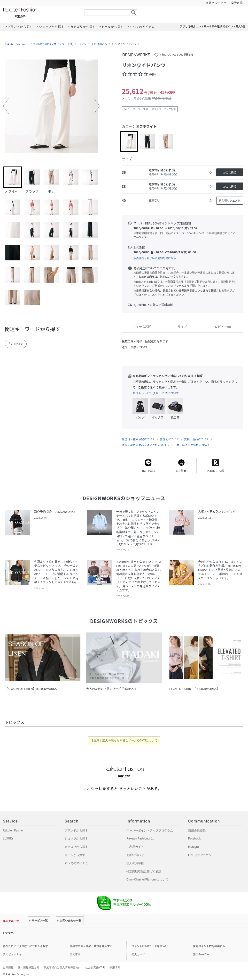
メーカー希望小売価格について (190, 445)
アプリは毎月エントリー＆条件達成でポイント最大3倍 (212, 27)
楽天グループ (214, 3)
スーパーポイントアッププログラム (150, 831)
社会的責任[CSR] (95, 967)
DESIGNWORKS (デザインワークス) (52, 44)
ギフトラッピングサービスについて (156, 393)
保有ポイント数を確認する (209, 946)
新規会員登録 (197, 831)
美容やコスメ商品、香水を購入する (91, 946)
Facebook (194, 839)
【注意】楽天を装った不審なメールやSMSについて (124, 740)
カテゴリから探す (76, 847)
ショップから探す (76, 839)
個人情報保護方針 (29, 967)
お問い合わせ (135, 855)
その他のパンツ (101, 44)
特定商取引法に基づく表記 (144, 872)
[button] (6, 106)
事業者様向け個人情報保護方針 (62, 967)
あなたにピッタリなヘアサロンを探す (26, 946)
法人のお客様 (135, 863)
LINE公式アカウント (201, 855)
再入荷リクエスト (230, 201)
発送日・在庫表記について (138, 439)
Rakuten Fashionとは (140, 839)
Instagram (195, 847)
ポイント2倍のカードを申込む (150, 946)
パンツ (82, 44)
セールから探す (75, 855)
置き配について (170, 439)
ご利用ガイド (135, 847)
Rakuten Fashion (40, 13)
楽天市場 (237, 3)
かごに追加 (230, 172)
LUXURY (8, 839)
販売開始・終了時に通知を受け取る (155, 258)
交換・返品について (197, 439)
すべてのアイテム (76, 863)
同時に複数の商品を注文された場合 (144, 445)
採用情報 (115, 967)
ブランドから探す (76, 831)
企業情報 (8, 967)
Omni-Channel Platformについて (147, 880)
